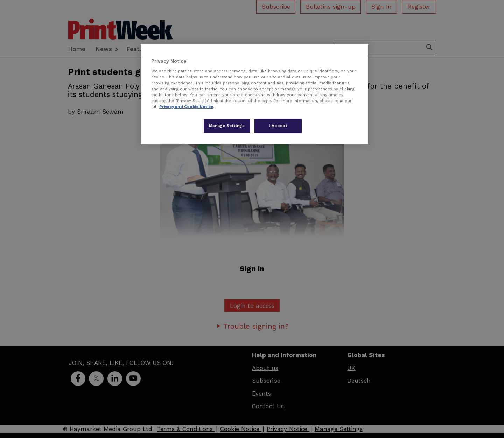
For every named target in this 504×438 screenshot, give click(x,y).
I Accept (278, 126)
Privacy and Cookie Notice (186, 107)
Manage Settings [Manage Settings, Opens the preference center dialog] (227, 126)
